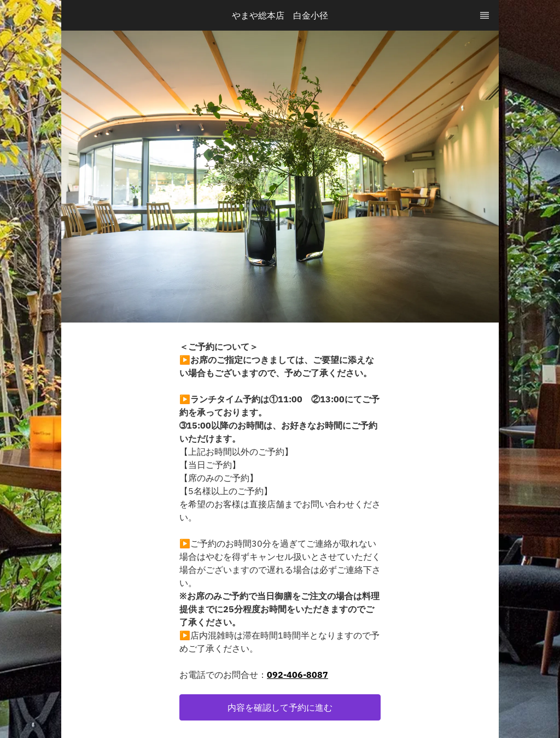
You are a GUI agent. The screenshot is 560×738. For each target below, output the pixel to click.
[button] (280, 707)
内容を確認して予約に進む (280, 707)
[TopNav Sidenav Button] (485, 15)
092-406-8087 (297, 675)
